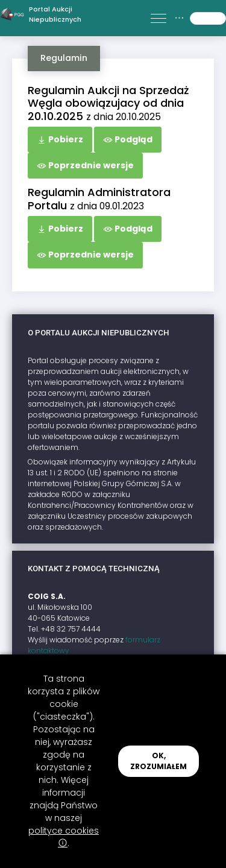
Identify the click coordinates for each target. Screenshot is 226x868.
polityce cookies (64, 836)
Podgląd (133, 139)
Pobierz (65, 139)
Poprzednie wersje (90, 165)
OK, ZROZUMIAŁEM (159, 761)
